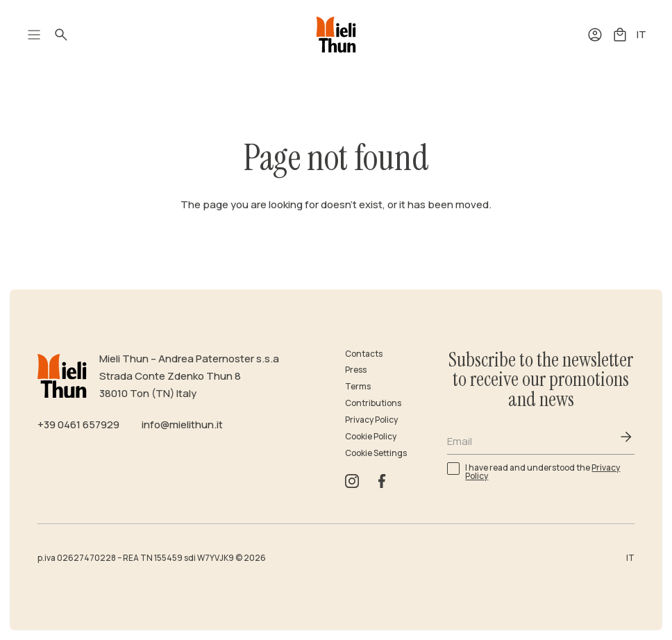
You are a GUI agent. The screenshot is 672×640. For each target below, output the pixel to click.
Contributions (373, 403)
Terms (358, 386)
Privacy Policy (371, 420)
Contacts (364, 354)
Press (356, 370)
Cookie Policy (371, 436)
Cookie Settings (376, 453)
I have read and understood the (543, 471)
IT (641, 34)
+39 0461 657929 (78, 424)
